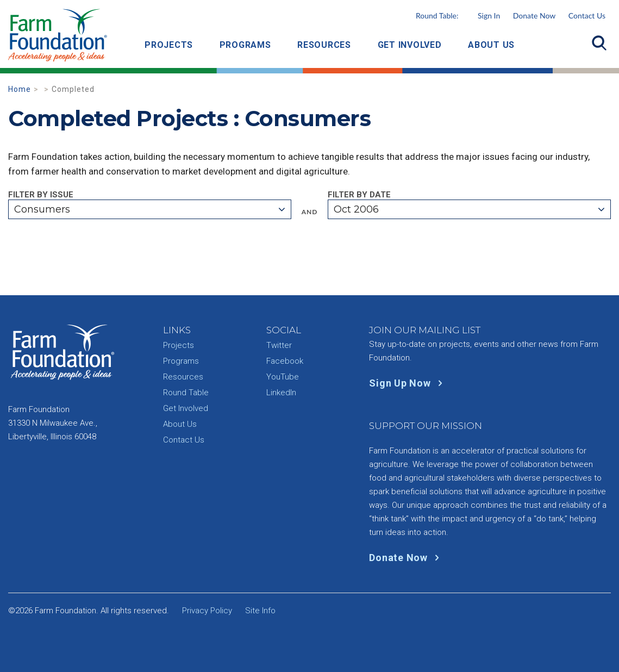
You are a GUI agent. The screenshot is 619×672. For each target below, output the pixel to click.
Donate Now (534, 15)
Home (20, 89)
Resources (324, 45)
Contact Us (587, 15)
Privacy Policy (207, 611)
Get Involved (410, 45)
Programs (245, 45)
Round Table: (458, 15)
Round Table (186, 393)
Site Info (260, 611)
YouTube (283, 377)
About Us (491, 45)
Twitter (279, 345)
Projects (169, 45)
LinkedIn (281, 393)
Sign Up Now (408, 383)
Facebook (285, 361)
